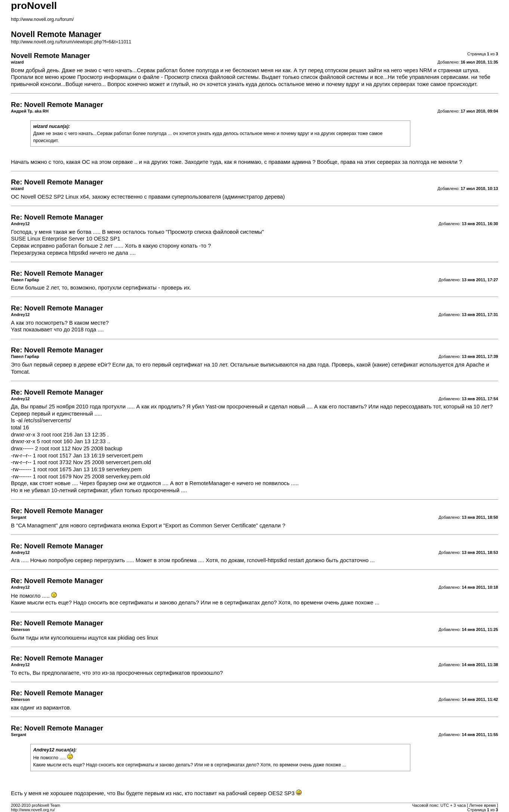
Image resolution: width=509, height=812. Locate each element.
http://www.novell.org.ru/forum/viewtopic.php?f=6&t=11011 (71, 42)
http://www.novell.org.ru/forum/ (42, 19)
